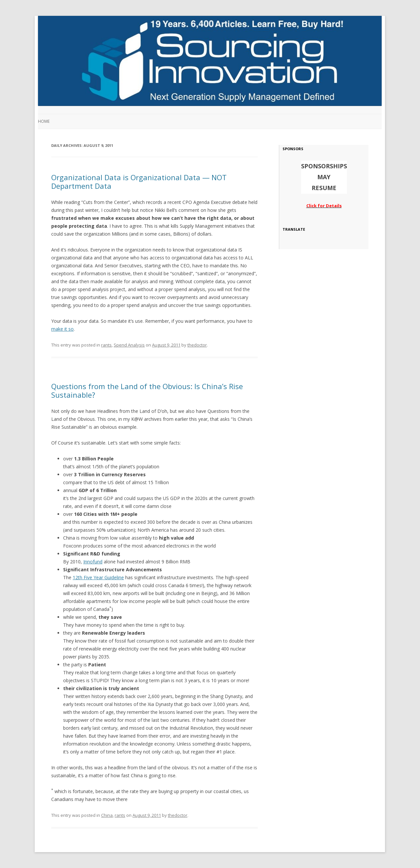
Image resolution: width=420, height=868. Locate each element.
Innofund (93, 562)
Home (44, 121)
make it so (62, 329)
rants (106, 345)
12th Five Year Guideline (98, 577)
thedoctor (197, 345)
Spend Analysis (129, 345)
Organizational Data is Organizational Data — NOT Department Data (139, 182)
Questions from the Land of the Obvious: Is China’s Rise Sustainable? (147, 390)
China (107, 815)
